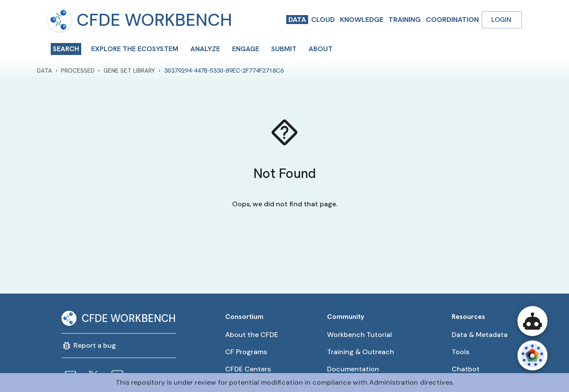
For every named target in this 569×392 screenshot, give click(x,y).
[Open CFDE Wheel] (532, 355)
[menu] (59, 20)
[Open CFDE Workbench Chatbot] (532, 321)
